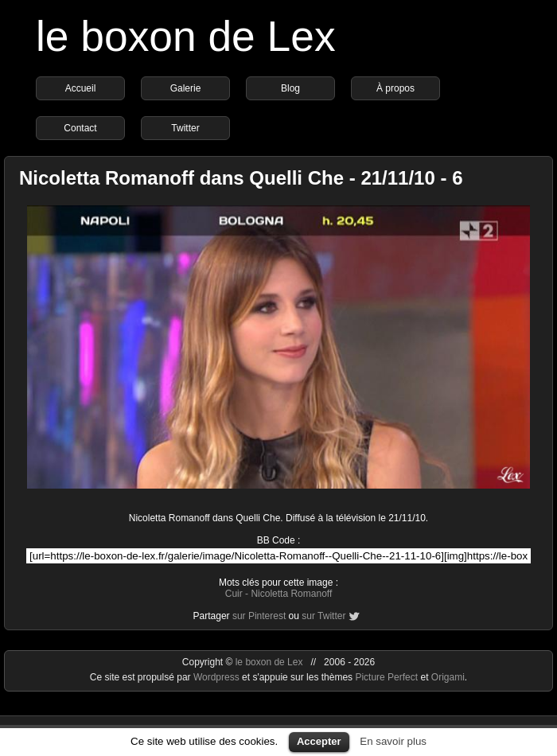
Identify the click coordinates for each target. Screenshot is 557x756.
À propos (395, 88)
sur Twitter (323, 616)
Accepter (319, 741)
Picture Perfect (386, 677)
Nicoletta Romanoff (291, 594)
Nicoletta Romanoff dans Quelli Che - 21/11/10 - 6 (241, 178)
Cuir (234, 594)
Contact (80, 128)
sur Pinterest (259, 616)
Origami (448, 677)
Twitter (185, 128)
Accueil (81, 88)
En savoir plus (393, 741)
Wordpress (218, 677)
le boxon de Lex (186, 36)
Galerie (186, 88)
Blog (290, 88)
